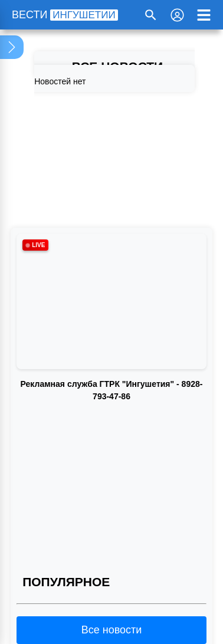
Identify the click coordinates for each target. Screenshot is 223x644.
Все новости (112, 630)
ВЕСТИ (65, 15)
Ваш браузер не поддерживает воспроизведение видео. (112, 450)
